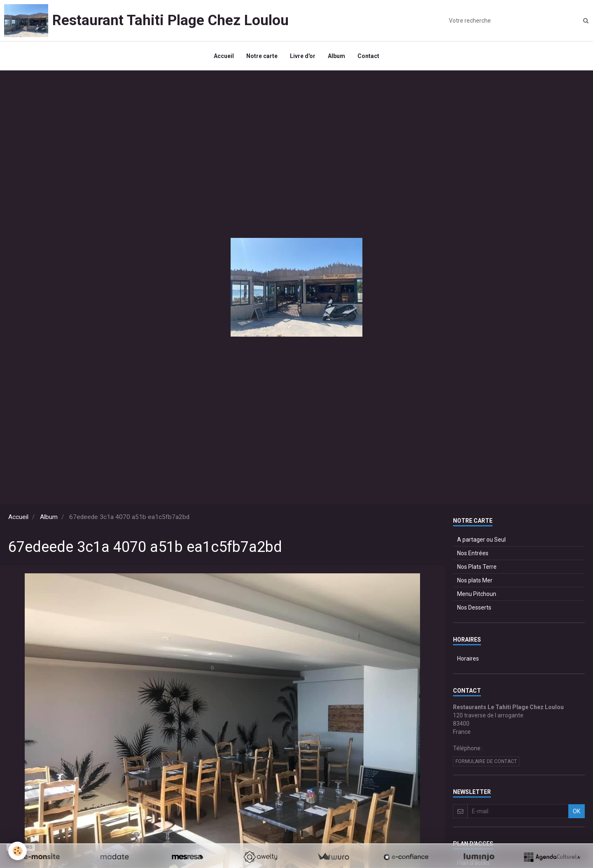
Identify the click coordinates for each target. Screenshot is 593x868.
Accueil (224, 56)
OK (577, 811)
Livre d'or (303, 56)
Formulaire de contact (486, 761)
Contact (368, 56)
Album (336, 56)
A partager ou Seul (481, 540)
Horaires (468, 659)
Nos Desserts (474, 607)
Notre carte (262, 56)
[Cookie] (18, 851)
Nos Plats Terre (477, 567)
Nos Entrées (473, 553)
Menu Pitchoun (477, 594)
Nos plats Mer (475, 580)
